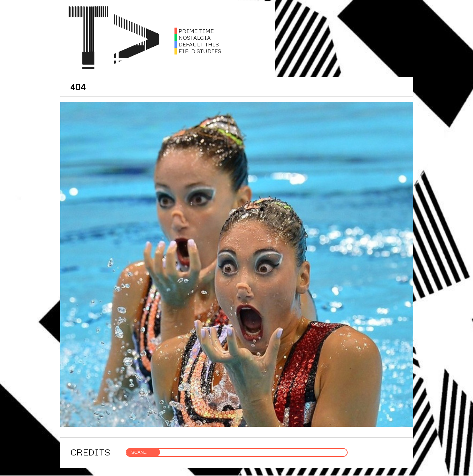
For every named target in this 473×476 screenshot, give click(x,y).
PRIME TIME (194, 31)
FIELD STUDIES (198, 51)
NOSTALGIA (193, 38)
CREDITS (90, 452)
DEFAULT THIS (197, 44)
